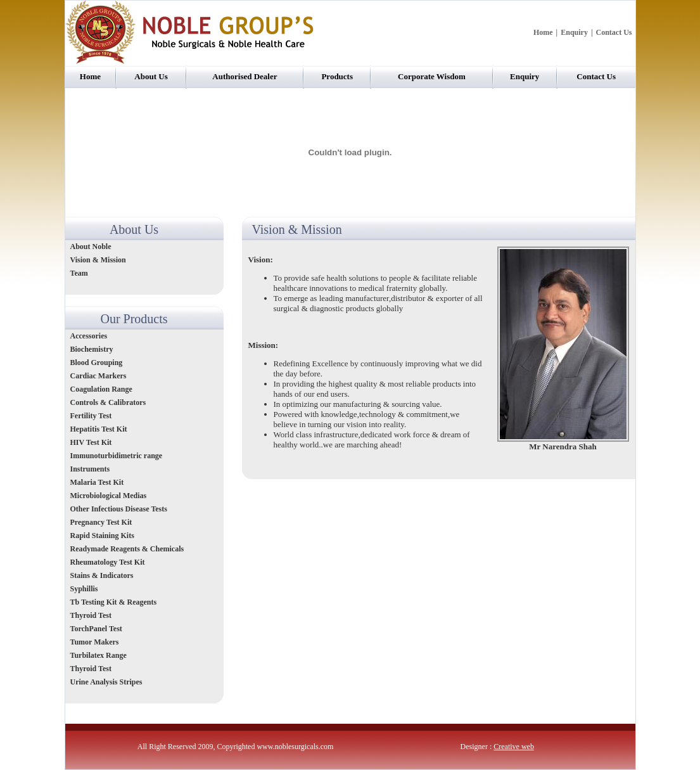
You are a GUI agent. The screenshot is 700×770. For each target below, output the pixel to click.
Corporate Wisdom (432, 76)
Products (337, 76)
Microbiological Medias (109, 496)
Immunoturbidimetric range (117, 456)
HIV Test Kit (91, 442)
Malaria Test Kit (97, 482)
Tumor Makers (95, 642)
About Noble (91, 247)
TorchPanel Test (96, 629)
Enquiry (574, 32)
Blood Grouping (97, 363)
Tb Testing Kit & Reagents (114, 602)
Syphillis (85, 589)
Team (79, 273)
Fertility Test (91, 416)
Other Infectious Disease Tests (119, 509)
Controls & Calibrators (108, 402)
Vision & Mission (98, 260)
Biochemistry (92, 349)
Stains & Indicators (102, 575)
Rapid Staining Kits (102, 536)
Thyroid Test (91, 615)
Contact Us (614, 32)
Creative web (514, 747)
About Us (151, 76)
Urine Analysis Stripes (106, 682)
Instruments (91, 469)
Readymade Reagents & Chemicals (127, 549)
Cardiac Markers (99, 376)
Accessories (89, 336)
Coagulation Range (101, 389)
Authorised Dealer (245, 76)
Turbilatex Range (99, 655)
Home (543, 32)
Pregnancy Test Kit (101, 522)
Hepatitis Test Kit (99, 429)
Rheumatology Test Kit (108, 562)
